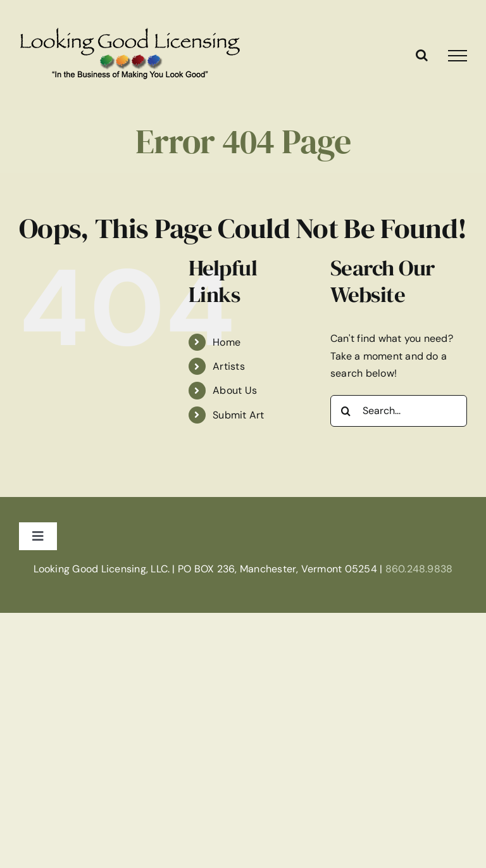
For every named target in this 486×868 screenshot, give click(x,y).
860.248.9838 (419, 569)
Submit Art (238, 415)
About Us (235, 390)
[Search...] (399, 411)
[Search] (346, 411)
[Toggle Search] (422, 55)
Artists (229, 366)
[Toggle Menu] (458, 56)
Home (227, 342)
